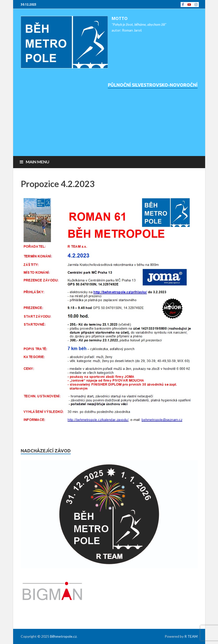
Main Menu (38, 162)
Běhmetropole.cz (63, 636)
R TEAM (191, 636)
